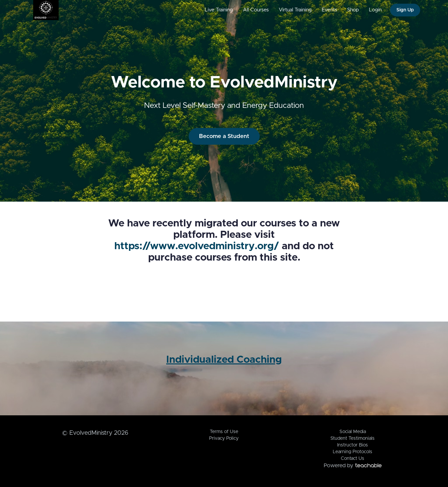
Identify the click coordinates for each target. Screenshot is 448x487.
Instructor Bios (353, 445)
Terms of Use (224, 432)
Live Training (219, 10)
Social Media (353, 432)
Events (329, 10)
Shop (353, 10)
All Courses (256, 10)
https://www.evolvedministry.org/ (197, 246)
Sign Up (405, 10)
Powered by (353, 466)
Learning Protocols (353, 452)
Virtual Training (295, 10)
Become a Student (224, 136)
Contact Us (353, 459)
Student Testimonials (353, 438)
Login (375, 10)
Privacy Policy (224, 438)
